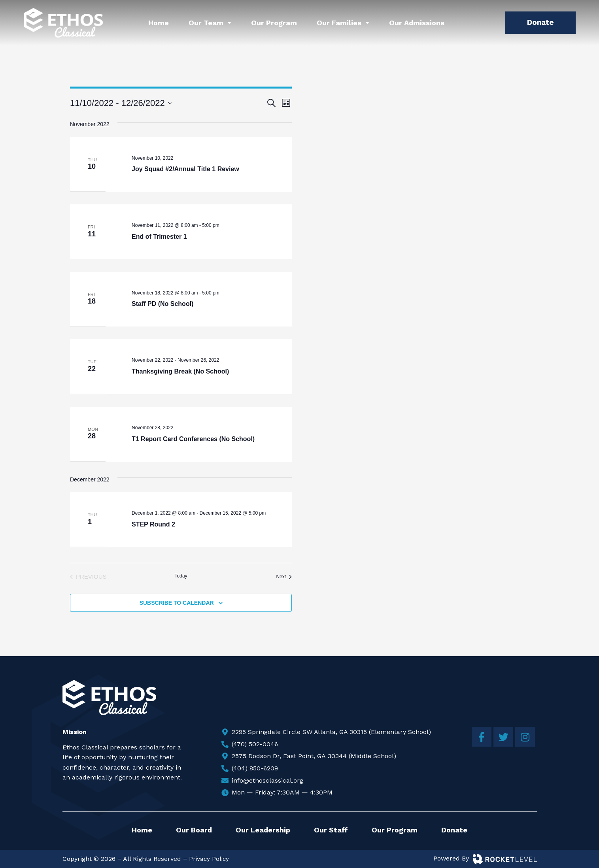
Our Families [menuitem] (343, 23)
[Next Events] (284, 577)
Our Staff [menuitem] (331, 830)
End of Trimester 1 (159, 237)
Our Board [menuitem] (194, 830)
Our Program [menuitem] (274, 23)
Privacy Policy (210, 859)
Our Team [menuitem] (210, 23)
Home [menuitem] (159, 23)
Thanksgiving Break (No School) (180, 371)
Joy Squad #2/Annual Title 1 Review (185, 169)
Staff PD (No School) (163, 304)
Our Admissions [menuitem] (417, 23)
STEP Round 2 (153, 524)
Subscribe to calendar (177, 603)
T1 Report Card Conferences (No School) (193, 439)
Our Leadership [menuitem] (263, 830)
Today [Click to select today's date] (181, 576)
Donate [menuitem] (454, 830)
